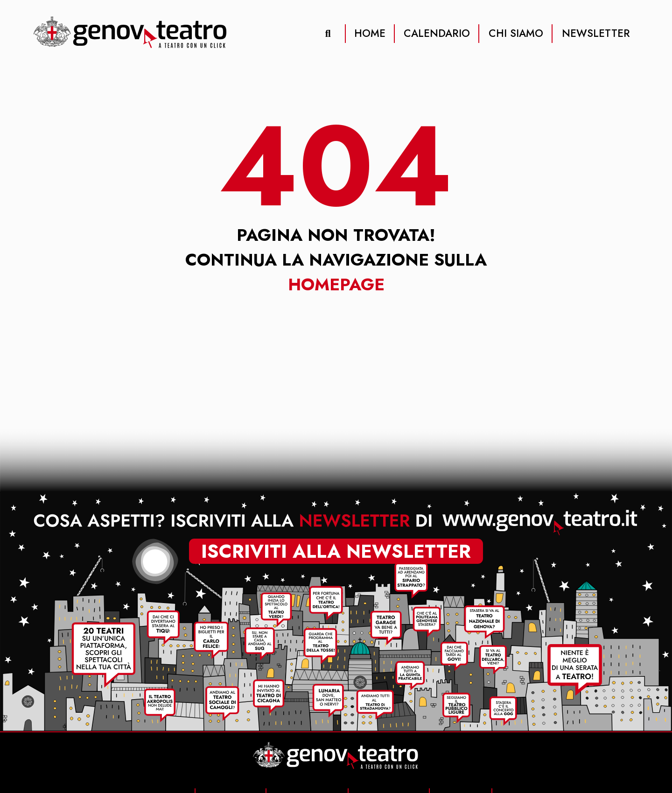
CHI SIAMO (516, 33)
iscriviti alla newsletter (336, 551)
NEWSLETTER (596, 33)
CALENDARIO (437, 33)
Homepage (336, 284)
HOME (370, 33)
